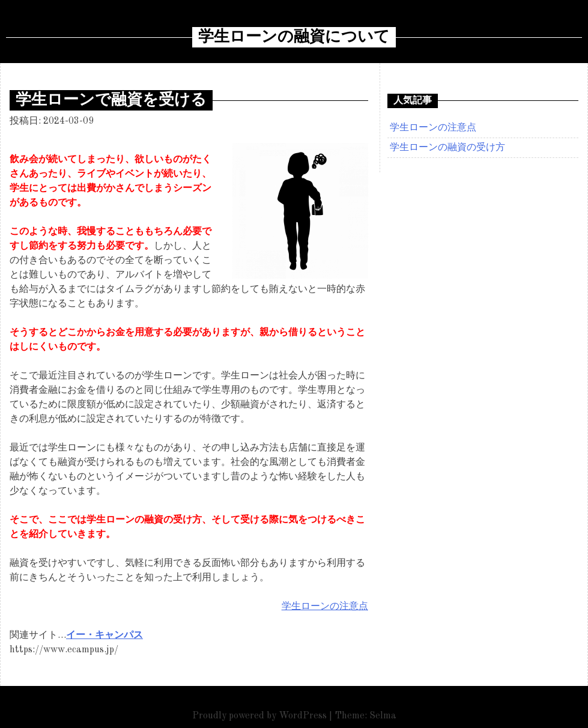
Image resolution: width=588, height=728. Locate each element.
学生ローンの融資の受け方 (447, 148)
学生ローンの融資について (294, 37)
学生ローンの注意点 (325, 607)
